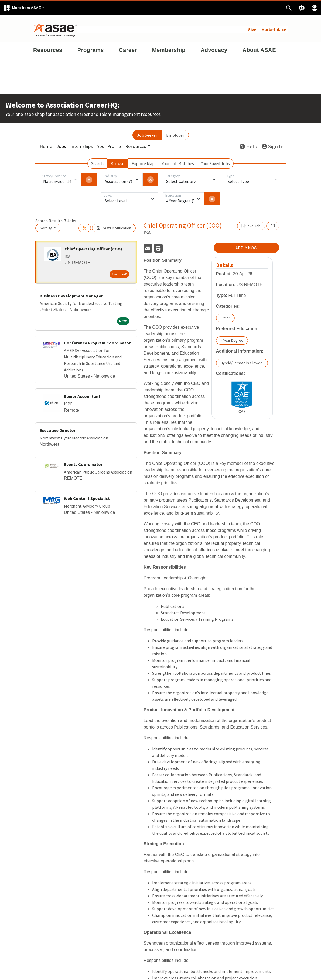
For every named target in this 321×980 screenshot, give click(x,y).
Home (46, 144)
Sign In (273, 144)
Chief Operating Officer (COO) (93, 246)
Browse (117, 161)
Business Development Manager (71, 293)
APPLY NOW (246, 246)
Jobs (61, 144)
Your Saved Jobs (215, 161)
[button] (24, 8)
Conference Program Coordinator (97, 340)
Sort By (46, 226)
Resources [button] (136, 144)
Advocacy (214, 48)
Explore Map (143, 161)
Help (248, 144)
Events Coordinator (83, 462)
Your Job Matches (178, 161)
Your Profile (109, 144)
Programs (91, 48)
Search (97, 161)
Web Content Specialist (87, 496)
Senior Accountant (82, 394)
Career (128, 48)
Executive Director (58, 428)
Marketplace (274, 27)
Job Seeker (147, 133)
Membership (169, 48)
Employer (175, 133)
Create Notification (114, 226)
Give (252, 27)
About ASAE (259, 48)
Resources (48, 48)
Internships (82, 144)
